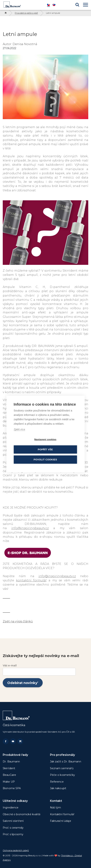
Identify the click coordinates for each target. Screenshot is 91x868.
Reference (57, 782)
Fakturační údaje (61, 821)
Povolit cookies (45, 460)
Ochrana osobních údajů (16, 850)
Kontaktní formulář (62, 814)
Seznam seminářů (62, 768)
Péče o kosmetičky (62, 775)
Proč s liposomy (13, 834)
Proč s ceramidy (13, 828)
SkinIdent (9, 768)
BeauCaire (9, 775)
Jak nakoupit (58, 788)
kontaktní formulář (31, 580)
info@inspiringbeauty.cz (30, 528)
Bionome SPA (12, 788)
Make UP (9, 782)
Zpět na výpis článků (18, 621)
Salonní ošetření (13, 821)
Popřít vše (45, 449)
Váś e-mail (10, 665)
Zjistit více (19, 429)
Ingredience (11, 808)
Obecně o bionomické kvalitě (22, 814)
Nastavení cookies (45, 439)
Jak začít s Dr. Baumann (66, 762)
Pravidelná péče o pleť (26, 13)
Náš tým (56, 808)
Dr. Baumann (11, 762)
